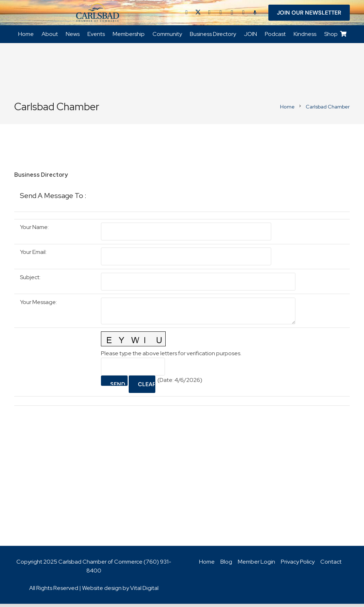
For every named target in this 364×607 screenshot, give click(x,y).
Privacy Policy (298, 565)
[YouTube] (221, 14)
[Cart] (344, 38)
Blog (226, 565)
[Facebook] (187, 14)
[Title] (243, 14)
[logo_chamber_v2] (98, 14)
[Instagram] (232, 14)
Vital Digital (144, 591)
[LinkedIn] (209, 14)
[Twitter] (198, 14)
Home (207, 565)
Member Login (256, 565)
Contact (331, 565)
